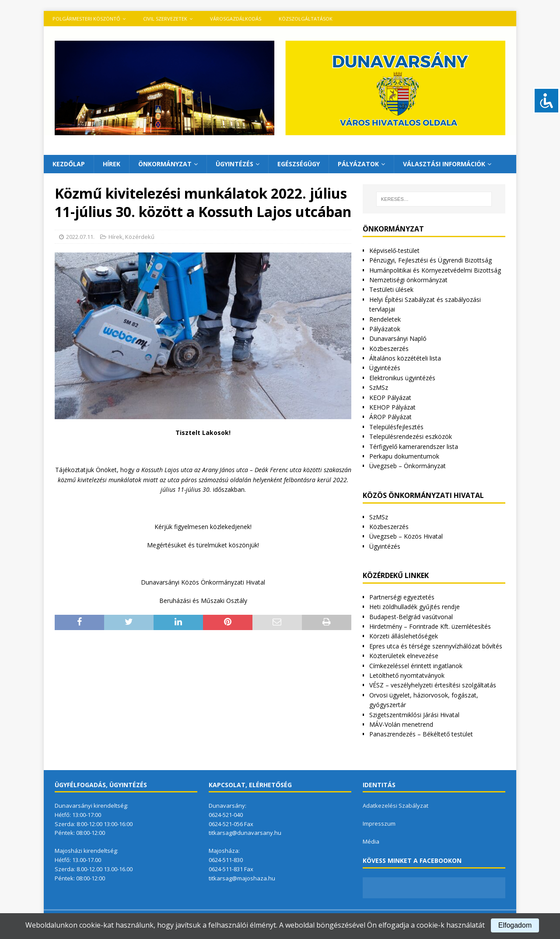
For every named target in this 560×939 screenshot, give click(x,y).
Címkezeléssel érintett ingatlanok (416, 666)
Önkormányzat (165, 164)
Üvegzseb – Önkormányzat (408, 466)
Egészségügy (299, 164)
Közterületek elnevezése (404, 656)
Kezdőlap (69, 164)
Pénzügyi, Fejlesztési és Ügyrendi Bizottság (430, 260)
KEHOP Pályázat (392, 407)
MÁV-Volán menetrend (401, 724)
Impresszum (379, 823)
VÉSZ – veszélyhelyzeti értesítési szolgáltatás (433, 685)
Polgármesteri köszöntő (86, 19)
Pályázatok (358, 164)
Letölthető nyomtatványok (407, 675)
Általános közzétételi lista (405, 358)
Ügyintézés (234, 164)
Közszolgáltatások (306, 19)
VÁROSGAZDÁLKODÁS (236, 19)
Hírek (112, 164)
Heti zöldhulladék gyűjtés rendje (415, 607)
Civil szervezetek (165, 19)
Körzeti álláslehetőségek (404, 636)
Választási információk (444, 164)
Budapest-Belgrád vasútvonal (411, 617)
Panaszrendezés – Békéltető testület (421, 734)
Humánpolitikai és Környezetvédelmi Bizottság (435, 270)
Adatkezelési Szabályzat (395, 806)
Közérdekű (140, 237)
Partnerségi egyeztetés (402, 597)
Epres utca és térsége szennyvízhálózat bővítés (436, 646)
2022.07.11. (80, 237)
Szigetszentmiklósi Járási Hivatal (414, 715)
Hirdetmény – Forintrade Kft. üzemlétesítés (430, 626)
